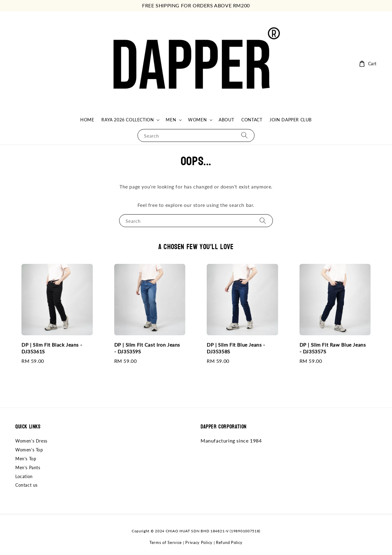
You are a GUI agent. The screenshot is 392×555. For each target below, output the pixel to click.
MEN (171, 120)
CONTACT (252, 120)
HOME (87, 120)
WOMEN (197, 120)
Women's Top (29, 450)
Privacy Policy (199, 542)
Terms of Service (166, 542)
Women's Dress (31, 441)
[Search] (244, 135)
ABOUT (226, 120)
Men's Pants (28, 468)
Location (24, 476)
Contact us (26, 485)
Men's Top (26, 459)
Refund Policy (229, 542)
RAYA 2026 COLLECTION (128, 120)
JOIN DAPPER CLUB (291, 120)
